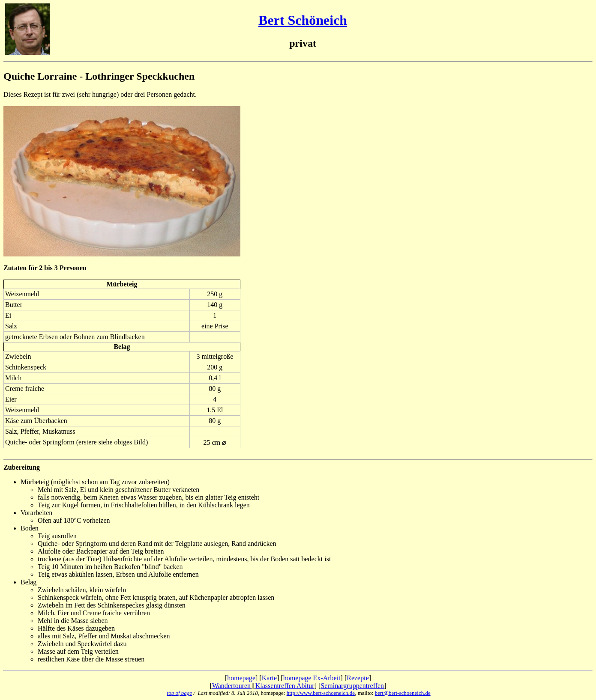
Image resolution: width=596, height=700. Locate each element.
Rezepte (358, 678)
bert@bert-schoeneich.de (403, 693)
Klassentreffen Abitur (285, 686)
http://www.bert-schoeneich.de (321, 693)
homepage (241, 678)
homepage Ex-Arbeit (312, 678)
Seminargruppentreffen (352, 686)
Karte (270, 678)
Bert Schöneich (303, 20)
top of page (180, 693)
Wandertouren (231, 686)
